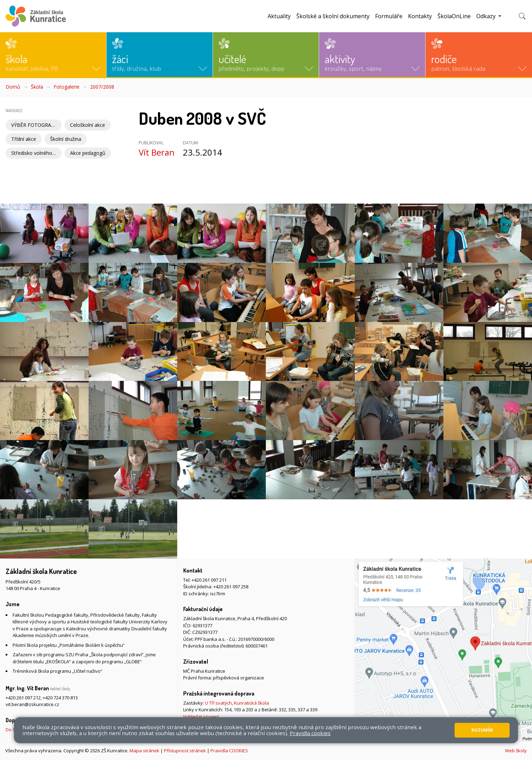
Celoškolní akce (88, 125)
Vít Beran (157, 152)
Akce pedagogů (88, 153)
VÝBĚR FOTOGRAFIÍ (34, 125)
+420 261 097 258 (231, 587)
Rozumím (482, 730)
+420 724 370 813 (60, 698)
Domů (13, 87)
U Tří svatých (218, 703)
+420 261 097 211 (209, 580)
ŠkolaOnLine (454, 16)
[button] (53, 55)
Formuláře (389, 16)
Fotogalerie (67, 87)
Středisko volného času (36, 153)
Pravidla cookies (310, 733)
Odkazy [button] (487, 16)
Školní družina (66, 139)
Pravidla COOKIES (229, 751)
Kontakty (420, 16)
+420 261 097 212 (23, 698)
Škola (37, 87)
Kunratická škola (251, 703)
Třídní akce (24, 139)
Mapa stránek (144, 751)
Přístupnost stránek (185, 751)
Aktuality (279, 16)
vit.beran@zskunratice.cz (32, 704)
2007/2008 (102, 87)
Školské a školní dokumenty (333, 16)
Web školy (516, 751)
